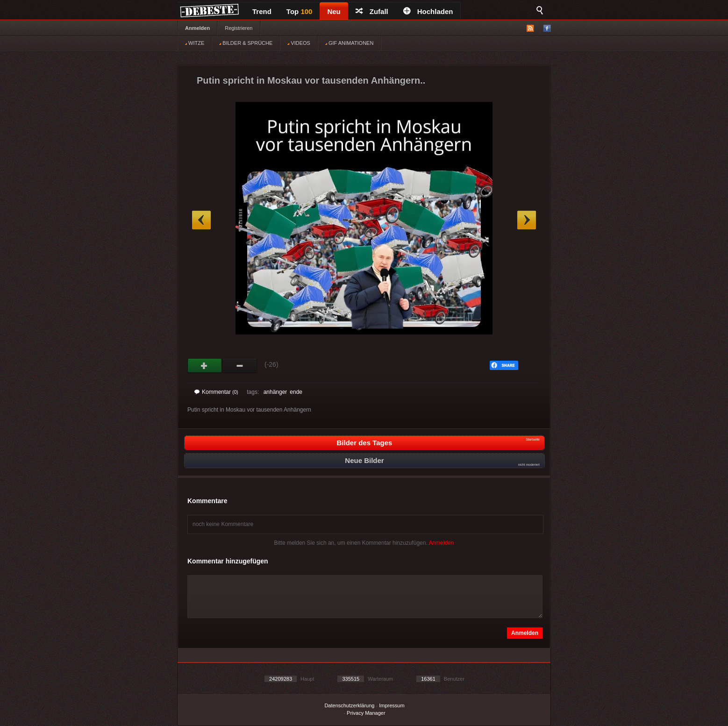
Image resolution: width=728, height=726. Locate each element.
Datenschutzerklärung (349, 705)
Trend (262, 11)
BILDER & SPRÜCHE (246, 43)
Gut (205, 366)
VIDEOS (299, 43)
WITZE (195, 43)
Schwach (240, 366)
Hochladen (428, 11)
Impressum (392, 705)
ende (296, 392)
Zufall (372, 11)
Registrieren (239, 28)
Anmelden (197, 28)
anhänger (275, 392)
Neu (334, 11)
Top (300, 11)
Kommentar (216, 392)
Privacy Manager (366, 713)
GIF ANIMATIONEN (349, 43)
